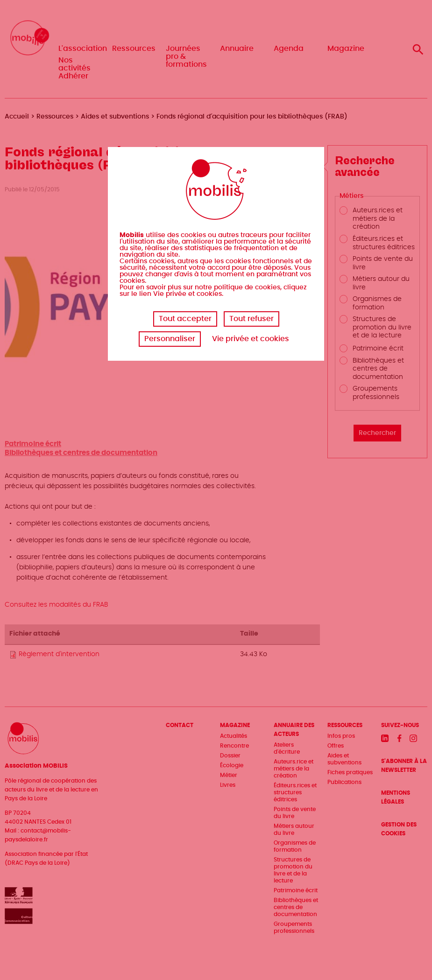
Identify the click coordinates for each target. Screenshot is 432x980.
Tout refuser (251, 319)
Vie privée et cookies (251, 339)
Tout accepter (185, 319)
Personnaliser (170, 339)
